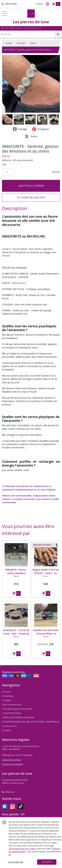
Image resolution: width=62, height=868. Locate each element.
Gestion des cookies (11, 760)
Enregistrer (41, 129)
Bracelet (21, 43)
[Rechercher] (58, 34)
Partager (20, 129)
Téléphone (8, 792)
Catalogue (8, 696)
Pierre (33, 43)
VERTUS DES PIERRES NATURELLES (18, 717)
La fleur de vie (9, 726)
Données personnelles (13, 764)
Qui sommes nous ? (12, 705)
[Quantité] (8, 172)
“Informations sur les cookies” (22, 849)
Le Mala (6, 730)
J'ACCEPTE (47, 862)
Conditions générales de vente (17, 709)
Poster (31, 136)
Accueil (9, 43)
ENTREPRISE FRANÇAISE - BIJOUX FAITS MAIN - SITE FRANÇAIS (31, 722)
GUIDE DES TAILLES (12, 713)
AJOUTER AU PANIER (31, 186)
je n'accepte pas (16, 862)
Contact (40, 4)
